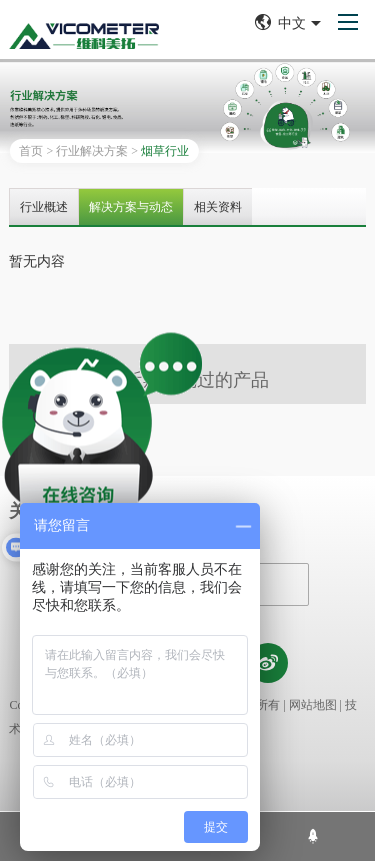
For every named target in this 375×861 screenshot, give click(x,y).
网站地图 (313, 705)
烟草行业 (165, 151)
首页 (31, 151)
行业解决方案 (92, 151)
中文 (288, 22)
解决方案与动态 (131, 207)
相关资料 (218, 207)
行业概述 (44, 207)
